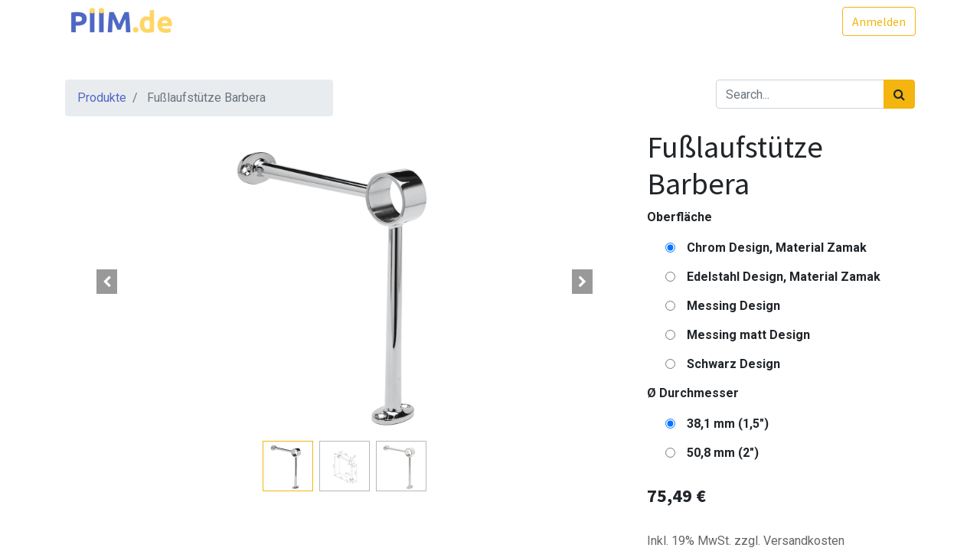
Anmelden (878, 21)
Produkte (102, 98)
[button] (107, 282)
